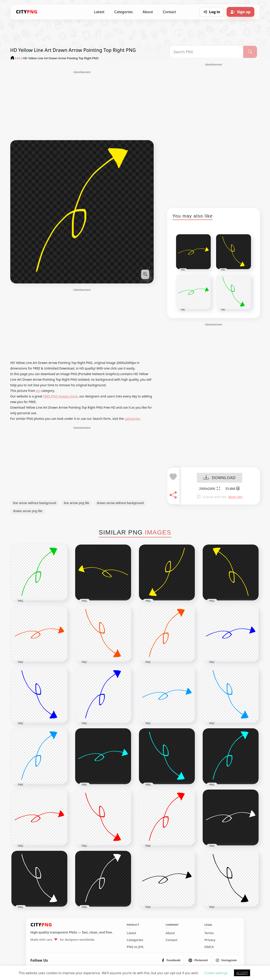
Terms (209, 933)
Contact (169, 12)
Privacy (210, 940)
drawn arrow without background (120, 503)
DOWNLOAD (220, 478)
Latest (99, 12)
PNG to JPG (135, 947)
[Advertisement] (82, 106)
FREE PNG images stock (60, 396)
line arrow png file (77, 503)
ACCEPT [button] (242, 973)
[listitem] (171, 960)
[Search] (250, 52)
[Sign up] (240, 12)
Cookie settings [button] (216, 973)
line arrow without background (35, 503)
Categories (123, 12)
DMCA (209, 947)
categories (132, 419)
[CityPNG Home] (27, 12)
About (148, 12)
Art (38, 391)
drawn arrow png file (28, 511)
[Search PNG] (207, 52)
